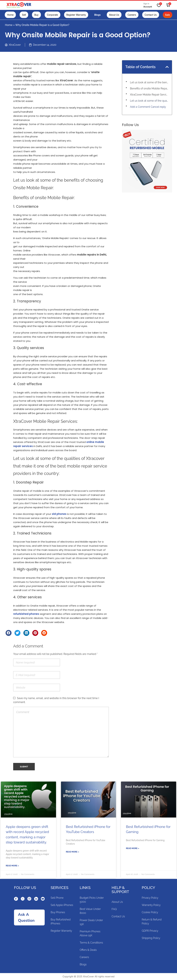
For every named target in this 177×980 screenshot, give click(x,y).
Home (9, 25)
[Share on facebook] (9, 633)
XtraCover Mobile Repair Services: (149, 95)
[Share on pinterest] (35, 633)
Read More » (12, 866)
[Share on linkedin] (26, 633)
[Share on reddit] (44, 633)
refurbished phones (26, 614)
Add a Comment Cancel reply (148, 107)
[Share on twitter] (17, 633)
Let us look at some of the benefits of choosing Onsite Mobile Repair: (149, 82)
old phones (59, 514)
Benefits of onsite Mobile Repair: (149, 88)
